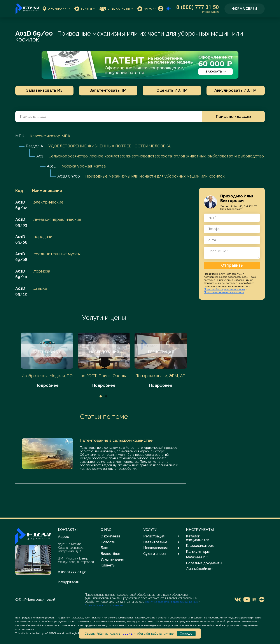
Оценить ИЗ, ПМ (172, 90)
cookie (128, 634)
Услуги (85, 9)
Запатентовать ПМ (108, 90)
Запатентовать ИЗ (44, 90)
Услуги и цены (104, 318)
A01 (40, 156)
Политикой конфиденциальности (224, 289)
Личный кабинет (199, 569)
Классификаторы (200, 546)
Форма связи (245, 9)
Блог (104, 548)
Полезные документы (204, 563)
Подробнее (47, 385)
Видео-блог (110, 554)
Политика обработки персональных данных (172, 602)
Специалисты (116, 9)
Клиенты (108, 565)
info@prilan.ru (211, 12)
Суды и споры (161, 554)
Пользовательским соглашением (224, 292)
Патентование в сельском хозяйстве (116, 440)
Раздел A (34, 146)
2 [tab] (106, 396)
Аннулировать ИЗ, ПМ (236, 90)
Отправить (232, 265)
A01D (52, 166)
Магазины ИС (197, 557)
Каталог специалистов (198, 538)
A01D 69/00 (69, 176)
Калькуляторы (198, 552)
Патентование (161, 542)
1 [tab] (101, 396)
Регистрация (161, 536)
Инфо (146, 9)
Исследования (161, 548)
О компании (56, 9)
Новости (108, 542)
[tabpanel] (47, 360)
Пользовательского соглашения (104, 605)
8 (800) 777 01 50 (198, 7)
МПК (20, 136)
